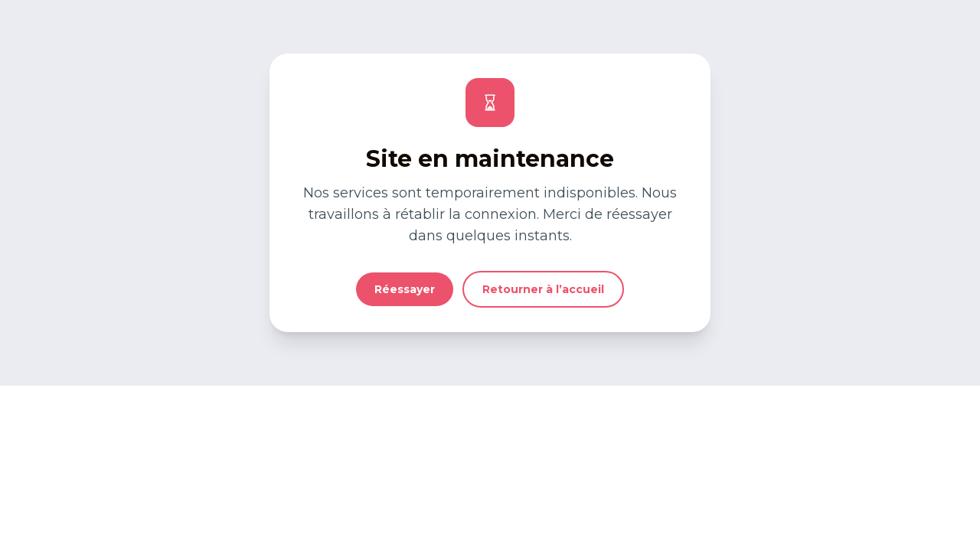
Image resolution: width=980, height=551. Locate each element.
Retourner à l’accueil (543, 289)
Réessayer (405, 289)
